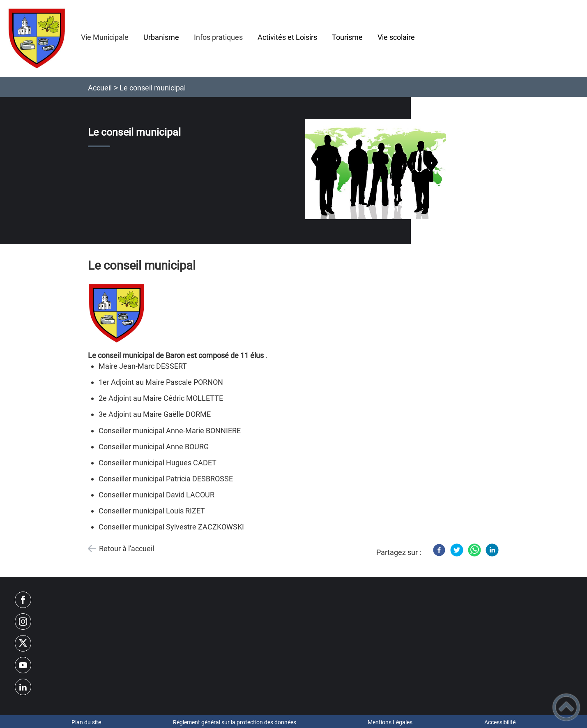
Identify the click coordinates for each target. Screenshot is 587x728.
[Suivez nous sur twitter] (23, 643)
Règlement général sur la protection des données (235, 722)
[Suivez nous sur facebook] (23, 600)
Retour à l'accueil (127, 549)
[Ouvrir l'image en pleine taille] (376, 170)
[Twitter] (457, 550)
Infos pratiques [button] (218, 37)
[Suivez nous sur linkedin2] (23, 687)
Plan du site (86, 722)
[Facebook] (439, 550)
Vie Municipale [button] (105, 37)
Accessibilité (500, 722)
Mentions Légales (390, 722)
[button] (566, 707)
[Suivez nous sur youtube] (23, 665)
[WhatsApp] (474, 550)
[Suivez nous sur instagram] (23, 622)
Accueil (100, 88)
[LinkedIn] (492, 550)
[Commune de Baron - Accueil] (37, 38)
